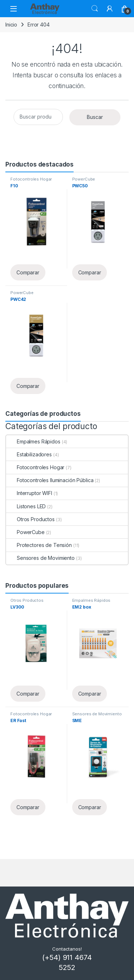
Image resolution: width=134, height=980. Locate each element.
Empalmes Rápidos (33, 441)
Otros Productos (30, 519)
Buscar (95, 9)
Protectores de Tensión (39, 545)
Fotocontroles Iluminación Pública (50, 480)
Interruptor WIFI (29, 493)
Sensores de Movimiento (40, 558)
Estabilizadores (29, 454)
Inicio (11, 25)
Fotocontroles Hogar (31, 179)
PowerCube (84, 179)
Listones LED (26, 506)
